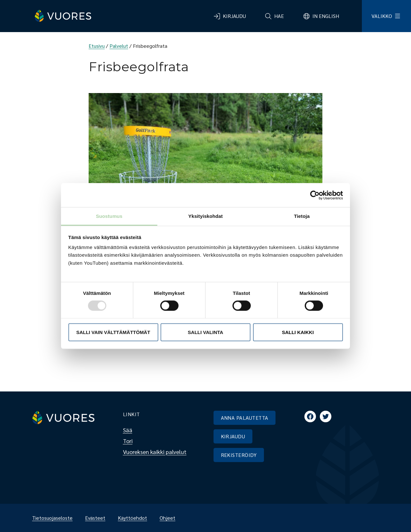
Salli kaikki (298, 332)
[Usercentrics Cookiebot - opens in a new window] (315, 195)
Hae (279, 16)
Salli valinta (205, 332)
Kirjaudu (234, 16)
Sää (128, 430)
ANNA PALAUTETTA (245, 418)
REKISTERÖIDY (239, 455)
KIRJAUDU (233, 436)
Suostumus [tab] (109, 216)
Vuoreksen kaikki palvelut (155, 452)
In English (326, 16)
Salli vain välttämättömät (113, 332)
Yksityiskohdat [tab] (205, 216)
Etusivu (97, 46)
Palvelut (119, 46)
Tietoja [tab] (302, 216)
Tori (128, 441)
